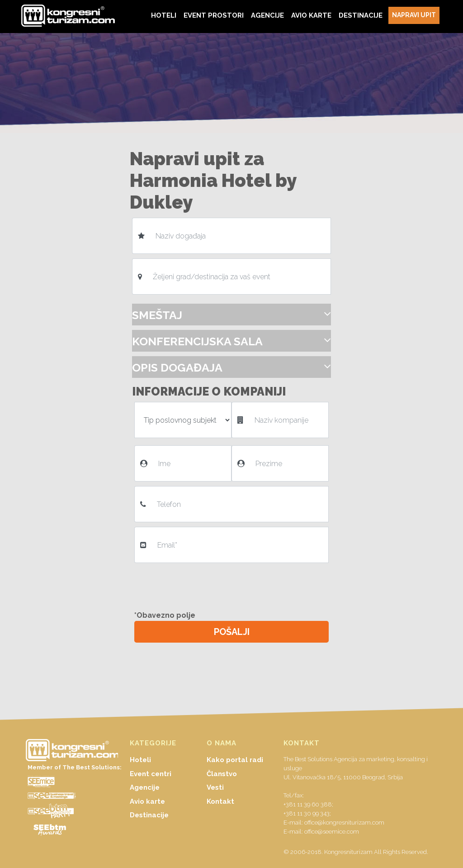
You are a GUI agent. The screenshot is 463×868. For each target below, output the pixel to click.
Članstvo (222, 774)
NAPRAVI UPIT (414, 15)
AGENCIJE (267, 15)
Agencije (145, 787)
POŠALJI (232, 632)
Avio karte (147, 801)
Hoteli (140, 760)
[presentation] (205, 585)
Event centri (151, 774)
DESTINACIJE (361, 15)
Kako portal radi (235, 760)
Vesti (215, 787)
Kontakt (220, 801)
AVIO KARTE (311, 15)
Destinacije (149, 815)
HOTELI (164, 15)
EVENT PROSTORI (214, 15)
